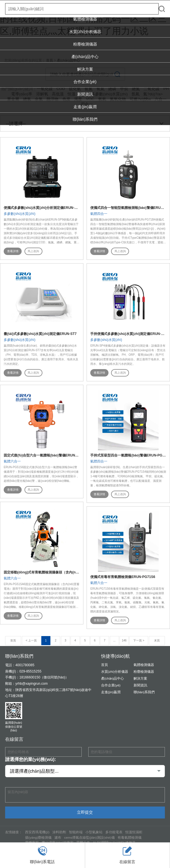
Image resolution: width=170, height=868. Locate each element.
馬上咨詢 (34, 251)
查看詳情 (13, 251)
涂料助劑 (59, 832)
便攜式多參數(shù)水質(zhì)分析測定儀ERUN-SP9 (42, 208)
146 (124, 641)
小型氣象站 (94, 832)
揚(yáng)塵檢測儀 (38, 838)
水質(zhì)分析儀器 (85, 32)
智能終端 (76, 832)
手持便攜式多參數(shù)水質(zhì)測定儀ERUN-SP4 (129, 334)
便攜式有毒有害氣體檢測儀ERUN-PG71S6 (123, 577)
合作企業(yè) (85, 82)
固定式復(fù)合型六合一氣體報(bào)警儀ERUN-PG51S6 (46, 455)
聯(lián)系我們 (85, 119)
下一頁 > (139, 641)
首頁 (105, 665)
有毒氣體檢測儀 (130, 838)
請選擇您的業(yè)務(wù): (31, 760)
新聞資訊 (85, 94)
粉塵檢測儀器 (85, 44)
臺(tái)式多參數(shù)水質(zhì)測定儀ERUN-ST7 (40, 334)
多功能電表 (114, 832)
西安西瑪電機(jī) (37, 832)
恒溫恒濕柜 (134, 832)
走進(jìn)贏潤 (85, 107)
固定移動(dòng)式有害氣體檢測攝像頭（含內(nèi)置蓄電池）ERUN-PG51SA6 (63, 573)
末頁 (157, 641)
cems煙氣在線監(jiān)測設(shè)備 (90, 838)
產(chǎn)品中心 (85, 57)
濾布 (58, 838)
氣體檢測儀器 (85, 19)
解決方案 (85, 69)
